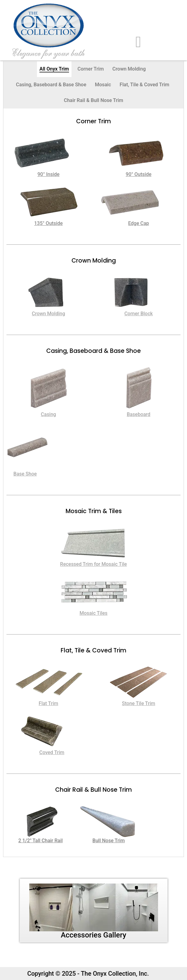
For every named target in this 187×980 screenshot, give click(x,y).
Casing (49, 414)
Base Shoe (25, 474)
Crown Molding (94, 261)
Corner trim (93, 121)
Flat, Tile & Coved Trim (93, 650)
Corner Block (139, 314)
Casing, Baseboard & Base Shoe (93, 351)
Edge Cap (139, 223)
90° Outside (138, 174)
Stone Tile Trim (139, 703)
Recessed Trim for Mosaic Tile (93, 564)
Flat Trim (49, 703)
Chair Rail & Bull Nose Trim (93, 790)
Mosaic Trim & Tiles (94, 511)
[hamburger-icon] (138, 42)
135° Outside (49, 223)
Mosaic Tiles (93, 613)
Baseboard (138, 414)
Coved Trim (52, 752)
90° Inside (48, 174)
